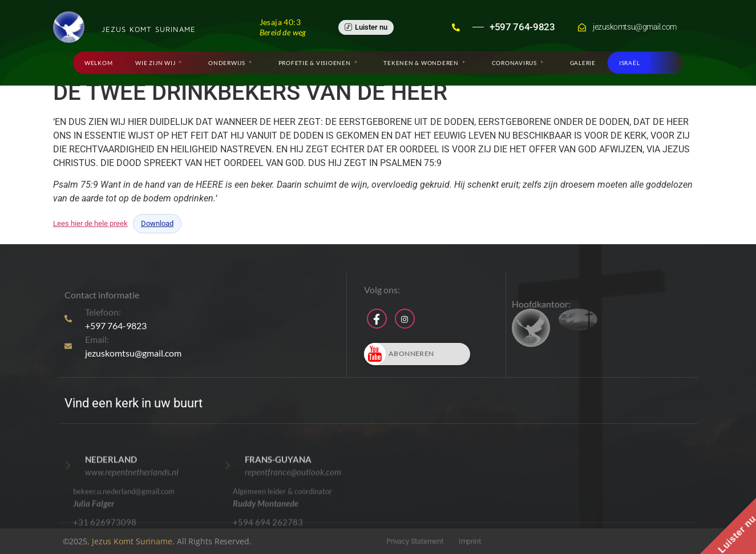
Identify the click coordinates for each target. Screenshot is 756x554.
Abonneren (399, 354)
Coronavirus (518, 63)
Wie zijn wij (159, 63)
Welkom (99, 63)
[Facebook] (377, 319)
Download (157, 223)
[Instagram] (405, 319)
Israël (630, 63)
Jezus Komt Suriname (132, 541)
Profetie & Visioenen (318, 63)
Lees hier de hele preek (90, 223)
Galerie (583, 63)
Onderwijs (230, 63)
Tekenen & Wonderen (424, 63)
